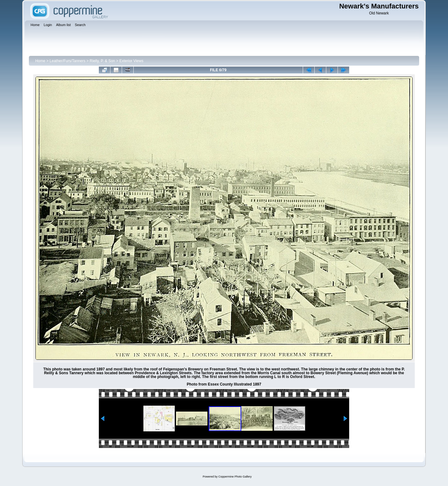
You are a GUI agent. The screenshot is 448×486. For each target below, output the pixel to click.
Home (40, 61)
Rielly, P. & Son (102, 61)
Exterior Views (131, 61)
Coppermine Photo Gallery (235, 477)
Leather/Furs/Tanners (67, 61)
